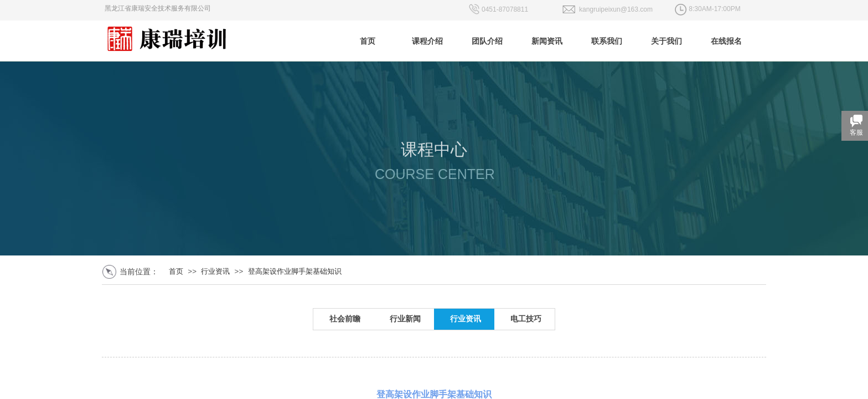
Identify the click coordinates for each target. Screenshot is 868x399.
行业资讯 (215, 271)
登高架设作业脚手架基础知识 (295, 271)
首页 (176, 271)
